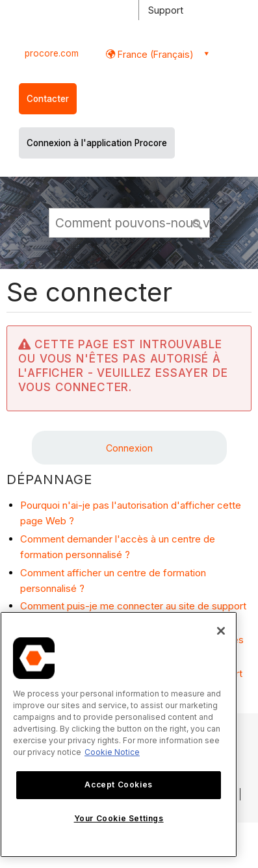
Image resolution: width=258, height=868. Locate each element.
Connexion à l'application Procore (97, 143)
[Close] (221, 631)
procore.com (52, 53)
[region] (119, 734)
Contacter (48, 99)
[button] (198, 222)
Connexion (129, 448)
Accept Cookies (118, 785)
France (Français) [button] (154, 54)
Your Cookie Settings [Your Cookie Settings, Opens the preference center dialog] (119, 818)
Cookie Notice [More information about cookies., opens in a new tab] (112, 752)
